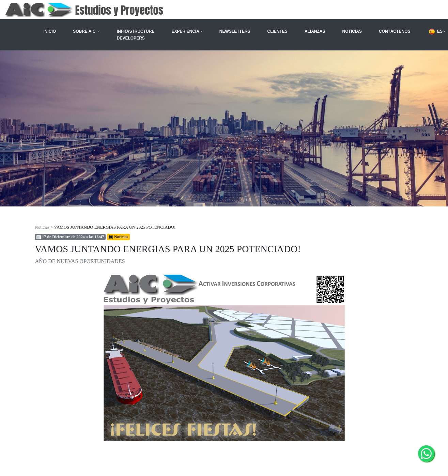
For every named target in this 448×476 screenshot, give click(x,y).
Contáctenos (395, 31)
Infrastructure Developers (136, 35)
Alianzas (315, 31)
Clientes (277, 31)
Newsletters (235, 31)
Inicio (50, 31)
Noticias (352, 31)
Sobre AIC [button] (85, 31)
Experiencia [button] (185, 31)
